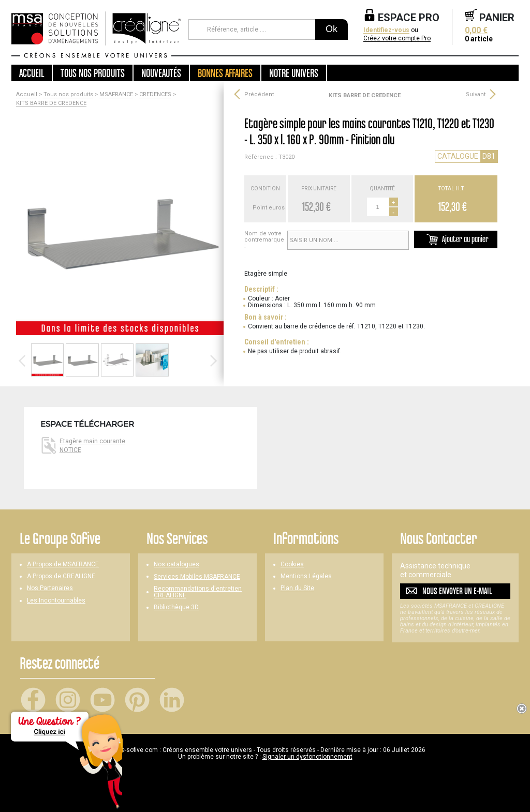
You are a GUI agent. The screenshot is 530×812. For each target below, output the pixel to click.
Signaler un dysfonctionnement (307, 757)
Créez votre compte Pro (397, 39)
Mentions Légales (306, 576)
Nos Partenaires (50, 588)
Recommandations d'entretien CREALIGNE (198, 592)
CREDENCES (155, 95)
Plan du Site (297, 588)
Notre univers (294, 73)
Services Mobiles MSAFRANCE (197, 577)
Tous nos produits (68, 95)
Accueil (32, 73)
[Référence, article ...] (252, 29)
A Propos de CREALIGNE (61, 576)
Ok (332, 29)
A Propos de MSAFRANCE (63, 565)
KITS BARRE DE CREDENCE (51, 103)
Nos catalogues (176, 565)
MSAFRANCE (116, 95)
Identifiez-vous (386, 30)
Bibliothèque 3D (176, 607)
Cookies (292, 565)
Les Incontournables (56, 601)
